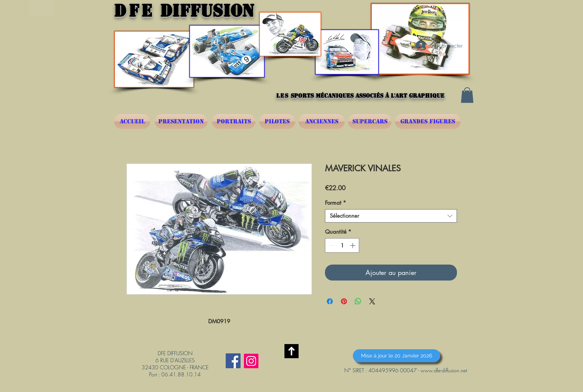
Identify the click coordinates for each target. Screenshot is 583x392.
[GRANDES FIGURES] (428, 122)
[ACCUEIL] (132, 122)
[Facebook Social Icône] (233, 361)
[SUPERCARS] (370, 122)
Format (336, 203)
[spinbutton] (342, 245)
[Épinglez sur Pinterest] (344, 301)
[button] (467, 95)
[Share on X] (372, 301)
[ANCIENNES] (322, 122)
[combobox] (391, 216)
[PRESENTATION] (181, 122)
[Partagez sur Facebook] (330, 301)
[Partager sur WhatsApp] (358, 301)
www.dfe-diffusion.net (444, 370)
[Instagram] (251, 361)
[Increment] (353, 245)
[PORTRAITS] (234, 122)
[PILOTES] (277, 122)
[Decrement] (331, 245)
